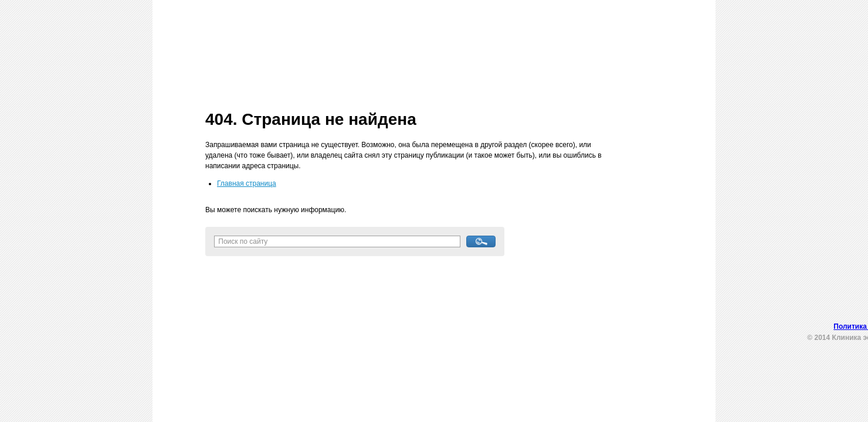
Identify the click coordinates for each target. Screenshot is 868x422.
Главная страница (247, 183)
